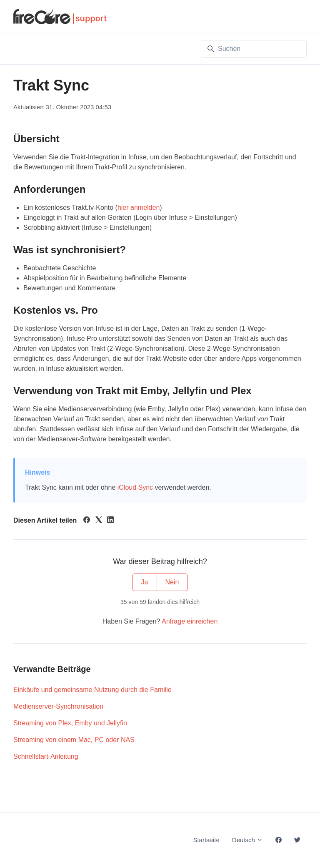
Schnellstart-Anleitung (46, 756)
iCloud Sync (135, 487)
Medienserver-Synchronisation (58, 706)
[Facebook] (87, 521)
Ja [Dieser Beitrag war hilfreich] (145, 582)
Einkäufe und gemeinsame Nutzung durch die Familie (92, 690)
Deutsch (247, 840)
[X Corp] (99, 521)
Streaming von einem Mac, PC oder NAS (74, 740)
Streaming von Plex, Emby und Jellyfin (70, 723)
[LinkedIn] (110, 521)
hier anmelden (139, 208)
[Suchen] (254, 49)
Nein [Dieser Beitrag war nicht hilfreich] (172, 582)
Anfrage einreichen (190, 621)
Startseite (206, 840)
